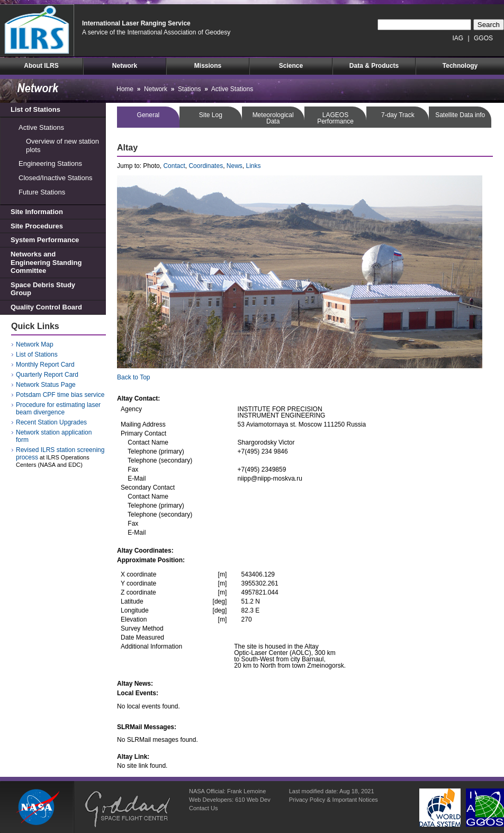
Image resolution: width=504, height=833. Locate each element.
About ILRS (41, 66)
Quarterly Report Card (47, 375)
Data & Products (374, 66)
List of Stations (35, 109)
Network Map (35, 344)
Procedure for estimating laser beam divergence (58, 409)
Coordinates (206, 166)
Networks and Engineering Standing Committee (46, 262)
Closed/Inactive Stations (55, 178)
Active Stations (41, 127)
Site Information (37, 212)
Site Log (211, 115)
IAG (458, 38)
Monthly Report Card (45, 365)
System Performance (45, 240)
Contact (174, 166)
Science (291, 66)
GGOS (483, 38)
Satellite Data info (460, 115)
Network (125, 66)
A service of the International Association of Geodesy (156, 32)
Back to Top (133, 377)
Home (125, 89)
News (235, 166)
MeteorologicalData (273, 118)
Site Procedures (37, 226)
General (148, 115)
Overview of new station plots (62, 145)
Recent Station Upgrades (51, 422)
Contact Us (203, 808)
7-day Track (398, 115)
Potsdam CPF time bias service (60, 395)
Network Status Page (46, 385)
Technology (460, 66)
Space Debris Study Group (43, 289)
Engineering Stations (50, 163)
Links (254, 166)
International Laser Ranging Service (136, 23)
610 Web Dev (253, 800)
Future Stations (42, 192)
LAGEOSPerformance (335, 118)
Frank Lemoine (246, 791)
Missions (208, 66)
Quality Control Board (46, 307)
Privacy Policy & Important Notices (334, 800)
